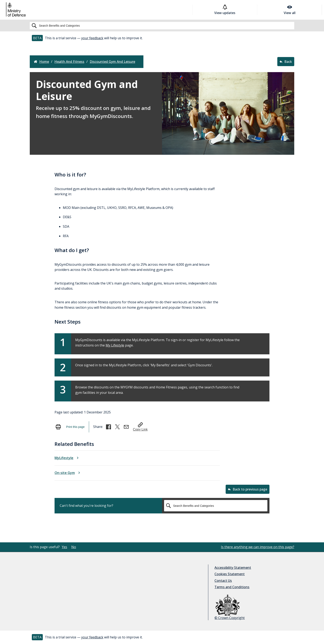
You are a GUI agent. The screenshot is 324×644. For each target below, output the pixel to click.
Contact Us (223, 581)
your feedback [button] (92, 38)
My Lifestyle (115, 345)
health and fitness (69, 62)
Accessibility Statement (233, 568)
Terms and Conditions (232, 587)
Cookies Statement (230, 574)
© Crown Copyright (230, 607)
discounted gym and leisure (112, 62)
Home (41, 62)
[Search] (162, 26)
